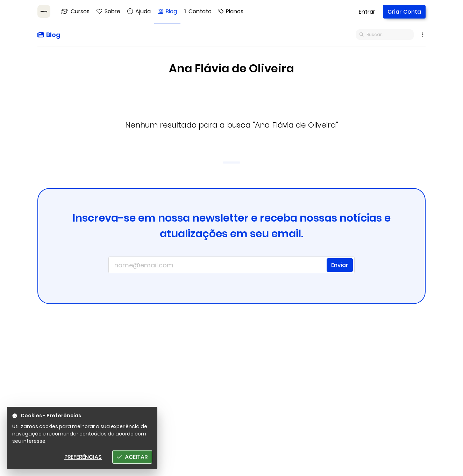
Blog (49, 35)
